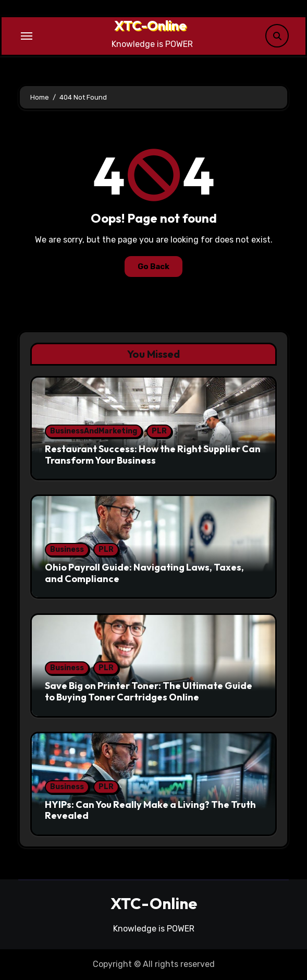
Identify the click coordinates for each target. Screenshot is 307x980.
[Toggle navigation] (27, 36)
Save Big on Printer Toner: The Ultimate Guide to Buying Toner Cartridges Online (149, 691)
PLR (159, 431)
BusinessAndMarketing (94, 431)
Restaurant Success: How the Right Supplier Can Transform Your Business (153, 455)
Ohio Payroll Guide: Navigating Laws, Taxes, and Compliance (144, 573)
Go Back (153, 267)
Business (67, 549)
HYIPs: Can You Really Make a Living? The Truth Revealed (150, 810)
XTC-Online (150, 25)
